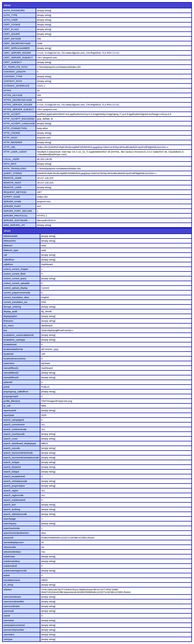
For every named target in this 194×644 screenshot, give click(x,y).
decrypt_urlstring (12, 307)
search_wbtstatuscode (15, 514)
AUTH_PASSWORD (14, 10)
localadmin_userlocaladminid (19, 335)
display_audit (10, 312)
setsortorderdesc (12, 552)
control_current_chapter (16, 269)
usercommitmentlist (14, 602)
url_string (8, 585)
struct (7, 5)
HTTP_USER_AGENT (15, 152)
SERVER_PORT (12, 206)
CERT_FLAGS (11, 29)
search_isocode (12, 448)
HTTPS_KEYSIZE (13, 95)
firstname (8, 321)
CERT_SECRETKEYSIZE (17, 43)
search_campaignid (14, 420)
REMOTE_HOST (12, 183)
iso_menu (9, 326)
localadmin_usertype (14, 340)
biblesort (8, 246)
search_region (11, 491)
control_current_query (15, 279)
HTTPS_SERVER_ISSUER (18, 105)
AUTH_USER (11, 20)
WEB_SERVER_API (14, 225)
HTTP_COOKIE (12, 133)
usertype (8, 639)
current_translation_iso (15, 302)
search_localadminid (14, 476)
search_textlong (12, 509)
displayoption (10, 316)
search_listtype (11, 472)
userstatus (9, 635)
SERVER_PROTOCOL (15, 216)
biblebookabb (10, 236)
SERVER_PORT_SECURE (18, 211)
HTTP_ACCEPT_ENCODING (19, 119)
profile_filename (12, 401)
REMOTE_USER (12, 187)
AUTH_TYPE (10, 15)
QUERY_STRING (13, 173)
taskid (7, 575)
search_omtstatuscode (15, 481)
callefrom (8, 264)
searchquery (10, 524)
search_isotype (11, 462)
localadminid (10, 345)
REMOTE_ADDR (12, 178)
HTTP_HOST (10, 138)
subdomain (9, 557)
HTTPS (7, 91)
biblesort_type (11, 250)
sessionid (8, 538)
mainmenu (9, 363)
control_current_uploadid (16, 283)
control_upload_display (15, 288)
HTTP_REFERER (13, 142)
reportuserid (10, 410)
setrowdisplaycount (14, 542)
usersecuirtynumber (14, 630)
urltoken (8, 590)
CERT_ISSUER (12, 34)
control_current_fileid (14, 274)
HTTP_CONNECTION (15, 128)
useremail (9, 611)
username (9, 620)
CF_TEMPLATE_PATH (15, 67)
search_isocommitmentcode (18, 453)
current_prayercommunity (17, 293)
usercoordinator (12, 606)
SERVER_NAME (12, 202)
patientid (8, 382)
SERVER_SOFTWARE (16, 220)
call (5, 255)
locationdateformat (13, 349)
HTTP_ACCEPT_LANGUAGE (19, 124)
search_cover (10, 439)
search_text (10, 505)
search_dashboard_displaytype (20, 443)
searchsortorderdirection (16, 533)
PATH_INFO (10, 164)
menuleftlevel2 (11, 373)
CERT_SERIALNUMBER (17, 48)
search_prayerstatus (14, 486)
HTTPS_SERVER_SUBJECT (19, 109)
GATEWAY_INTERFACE (16, 86)
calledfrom (9, 260)
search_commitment (14, 425)
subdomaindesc (12, 561)
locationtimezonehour (15, 359)
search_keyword (12, 467)
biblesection (10, 241)
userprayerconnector (14, 625)
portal (6, 387)
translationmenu (12, 580)
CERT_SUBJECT (13, 62)
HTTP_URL (10, 147)
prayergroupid (11, 396)
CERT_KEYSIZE (12, 39)
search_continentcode (15, 429)
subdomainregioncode (15, 571)
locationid (8, 354)
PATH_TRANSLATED (15, 169)
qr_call (7, 406)
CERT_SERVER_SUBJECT (18, 58)
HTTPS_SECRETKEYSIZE (18, 100)
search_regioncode (14, 495)
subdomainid (10, 566)
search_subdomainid (14, 500)
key (5, 330)
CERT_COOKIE (12, 25)
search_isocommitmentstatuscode (21, 458)
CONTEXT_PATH (13, 81)
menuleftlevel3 (11, 377)
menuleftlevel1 (11, 368)
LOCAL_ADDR (11, 159)
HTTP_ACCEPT (12, 114)
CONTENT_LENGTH (15, 72)
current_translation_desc (16, 297)
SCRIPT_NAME (12, 197)
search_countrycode (14, 434)
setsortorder (10, 547)
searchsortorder (12, 528)
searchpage (10, 519)
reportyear (9, 415)
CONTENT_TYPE (13, 76)
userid (7, 616)
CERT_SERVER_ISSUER (17, 53)
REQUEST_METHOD (15, 192)
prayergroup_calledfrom (16, 392)
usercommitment (12, 597)
